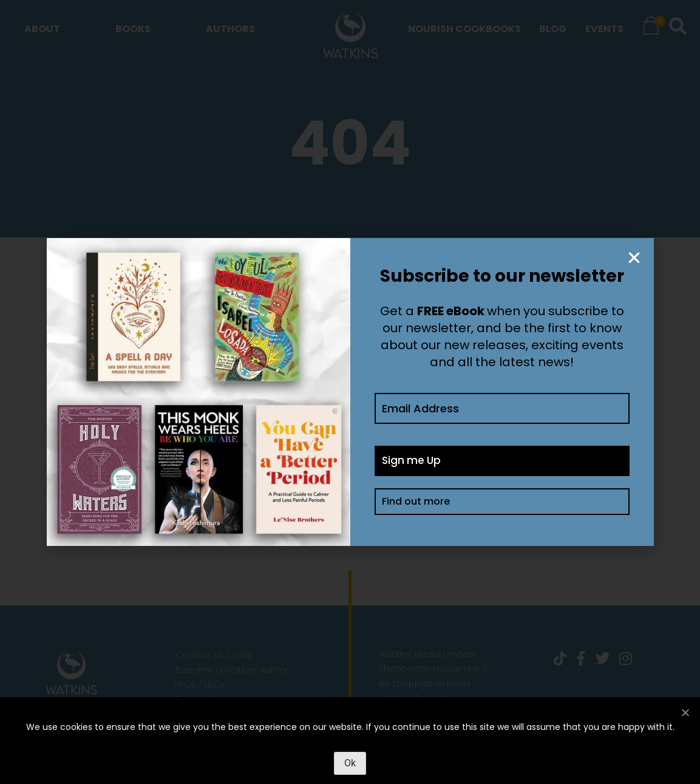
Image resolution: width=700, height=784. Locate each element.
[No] (685, 712)
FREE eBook (451, 311)
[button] (634, 258)
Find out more (416, 504)
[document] (350, 392)
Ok (350, 763)
